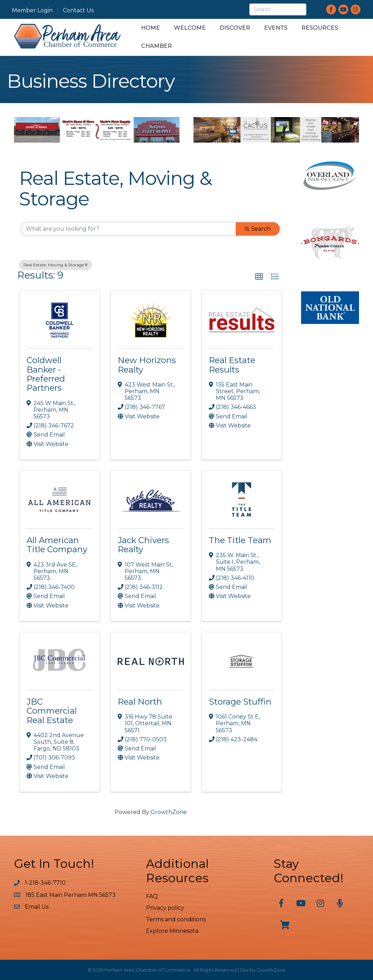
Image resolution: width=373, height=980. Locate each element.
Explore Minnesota (172, 931)
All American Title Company (57, 545)
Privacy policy (165, 908)
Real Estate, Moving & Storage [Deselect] (56, 265)
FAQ (152, 896)
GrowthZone (169, 812)
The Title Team (240, 540)
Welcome (190, 28)
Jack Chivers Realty (143, 545)
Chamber (156, 46)
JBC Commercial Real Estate (52, 711)
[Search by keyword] (129, 229)
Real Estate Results (232, 365)
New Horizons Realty (147, 365)
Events (276, 28)
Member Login (32, 10)
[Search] (278, 9)
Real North (140, 702)
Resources (320, 28)
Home (151, 28)
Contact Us (78, 10)
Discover (235, 28)
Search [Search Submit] (258, 229)
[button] (259, 277)
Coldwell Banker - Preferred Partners (46, 374)
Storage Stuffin (240, 702)
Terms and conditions (176, 919)
